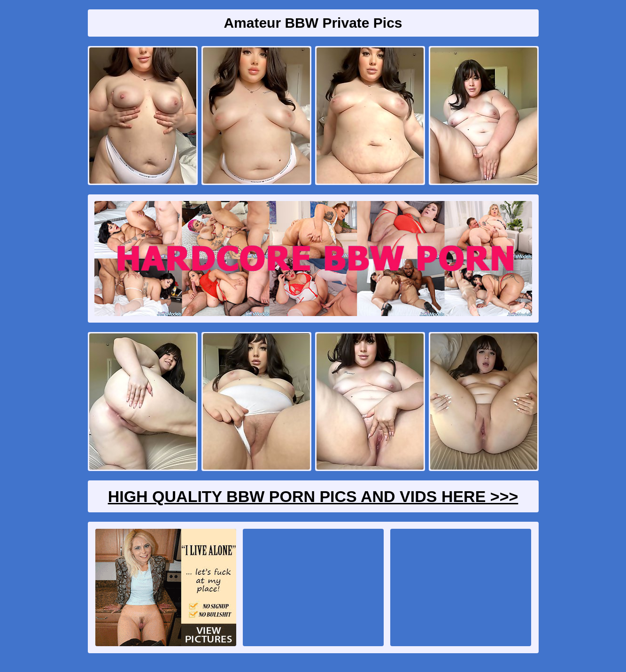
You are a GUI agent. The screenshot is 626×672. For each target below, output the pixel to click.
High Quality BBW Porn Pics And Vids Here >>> (313, 496)
